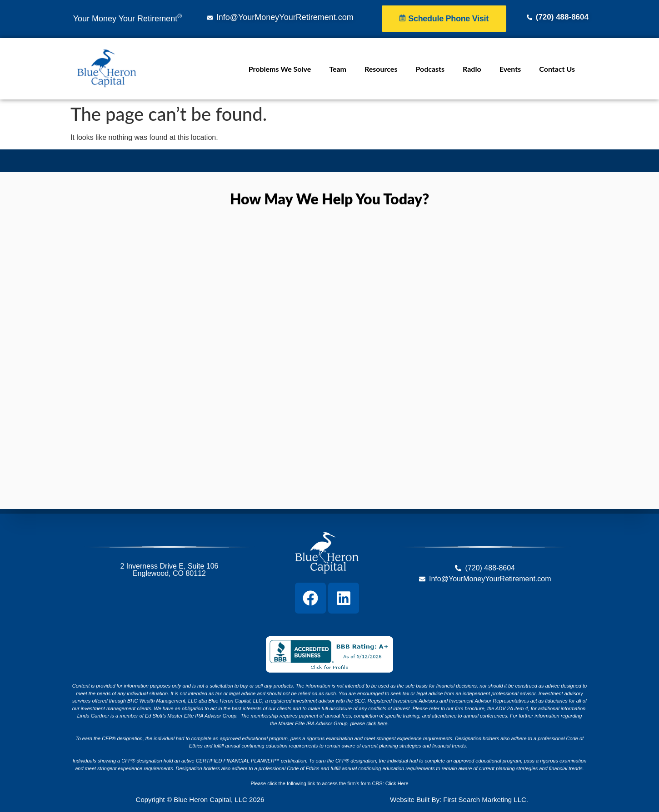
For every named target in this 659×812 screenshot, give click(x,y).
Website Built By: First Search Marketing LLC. (459, 800)
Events (510, 69)
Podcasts (430, 69)
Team (338, 69)
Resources (381, 69)
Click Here (397, 783)
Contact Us (557, 69)
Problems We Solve (280, 69)
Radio (472, 69)
